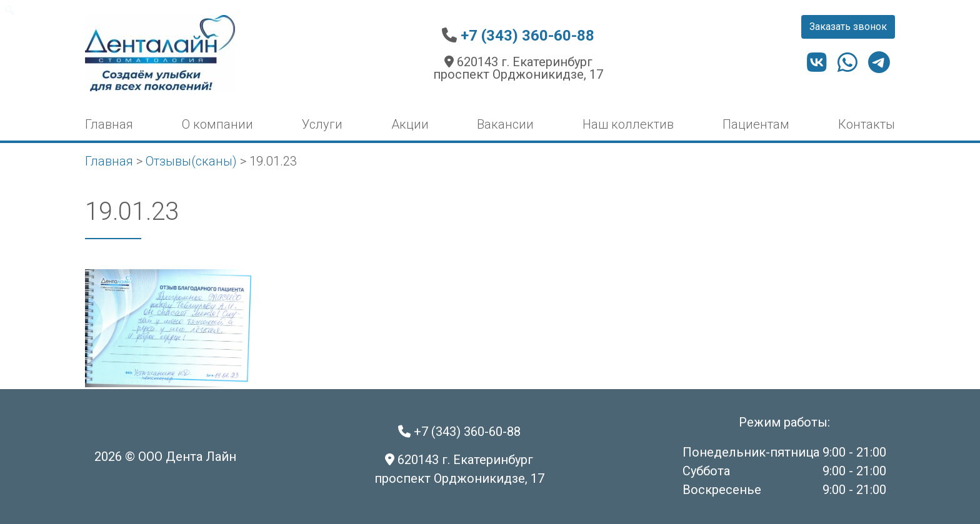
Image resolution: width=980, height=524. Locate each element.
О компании (217, 124)
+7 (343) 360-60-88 (527, 36)
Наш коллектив (628, 124)
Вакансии (505, 124)
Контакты (867, 124)
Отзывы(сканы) (191, 161)
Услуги (322, 124)
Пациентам (756, 124)
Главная (109, 124)
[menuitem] (10, 10)
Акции (410, 124)
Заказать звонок (848, 27)
